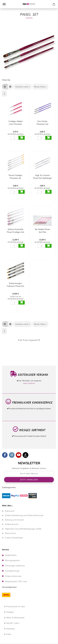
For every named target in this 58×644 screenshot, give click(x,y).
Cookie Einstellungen (14, 538)
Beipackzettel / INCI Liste (16, 581)
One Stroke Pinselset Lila (42, 123)
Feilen (8, 634)
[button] (5, 87)
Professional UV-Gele (15, 606)
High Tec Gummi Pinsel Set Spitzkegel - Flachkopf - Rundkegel (42, 177)
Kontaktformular (12, 571)
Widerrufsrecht (12, 524)
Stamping (9, 629)
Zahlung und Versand (14, 520)
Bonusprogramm (12, 560)
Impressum (10, 511)
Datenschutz (10, 533)
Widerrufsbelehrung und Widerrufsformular (24, 515)
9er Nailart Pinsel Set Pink (42, 231)
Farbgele (9, 612)
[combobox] (23, 87)
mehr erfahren (29, 383)
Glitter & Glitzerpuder (14, 618)
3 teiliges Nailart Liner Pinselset (15, 123)
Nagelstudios (11, 555)
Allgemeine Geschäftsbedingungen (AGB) (23, 529)
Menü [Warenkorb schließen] (4, 4)
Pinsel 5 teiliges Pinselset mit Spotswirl (15, 177)
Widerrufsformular (13, 576)
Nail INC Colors (12, 623)
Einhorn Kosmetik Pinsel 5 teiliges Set (15, 231)
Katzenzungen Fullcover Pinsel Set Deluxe (15, 285)
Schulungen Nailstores (15, 566)
